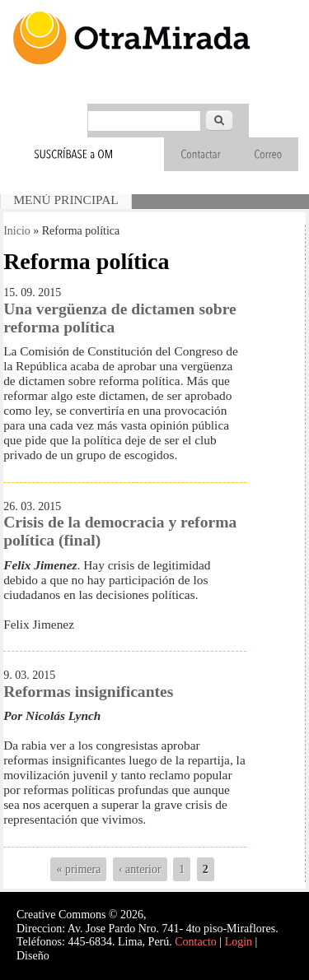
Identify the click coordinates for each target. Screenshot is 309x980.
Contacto (196, 942)
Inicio (17, 231)
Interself (71, 956)
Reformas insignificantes (88, 692)
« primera (78, 869)
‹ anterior (140, 869)
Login (239, 942)
